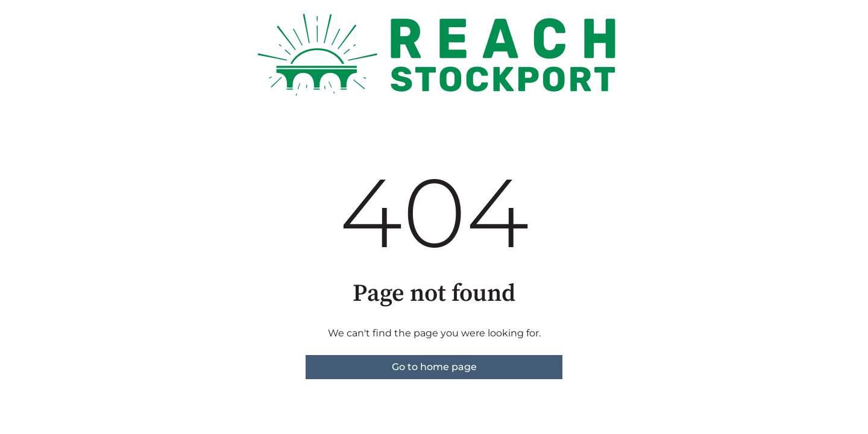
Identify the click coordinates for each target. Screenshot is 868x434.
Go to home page (434, 367)
